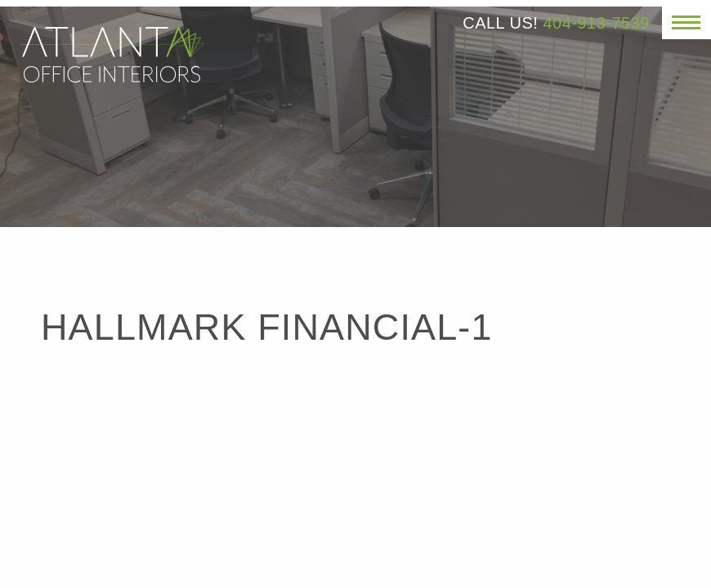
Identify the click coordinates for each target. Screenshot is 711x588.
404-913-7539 (596, 23)
